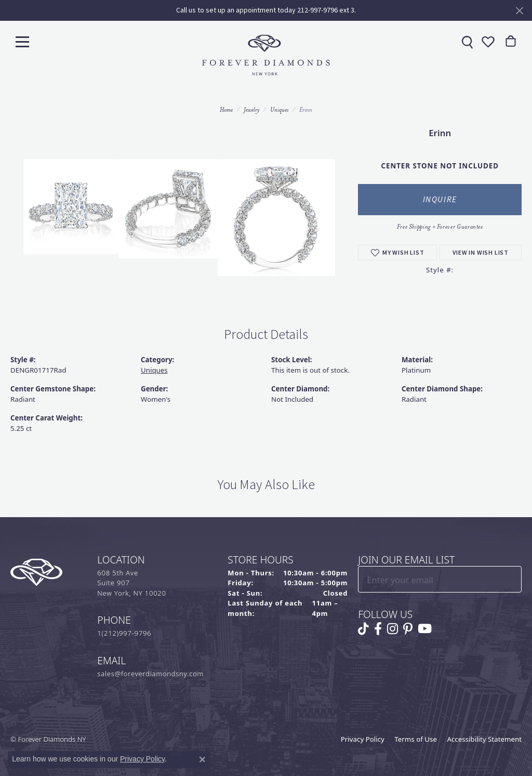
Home (226, 110)
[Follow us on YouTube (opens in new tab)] (425, 629)
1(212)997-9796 (124, 633)
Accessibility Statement (484, 739)
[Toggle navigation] (22, 41)
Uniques (279, 110)
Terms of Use (416, 739)
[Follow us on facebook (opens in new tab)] (378, 629)
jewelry (251, 110)
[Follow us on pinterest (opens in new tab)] (408, 629)
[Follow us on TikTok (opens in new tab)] (363, 629)
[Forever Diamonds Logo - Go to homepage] (266, 55)
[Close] (519, 11)
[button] (487, 42)
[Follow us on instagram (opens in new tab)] (393, 629)
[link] (466, 42)
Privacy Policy (363, 739)
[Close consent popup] (202, 759)
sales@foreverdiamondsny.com (150, 674)
